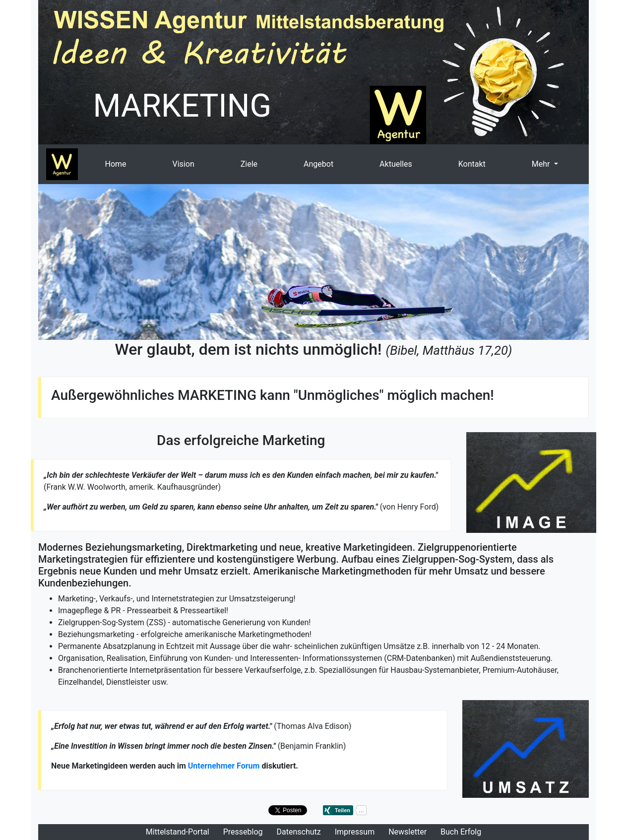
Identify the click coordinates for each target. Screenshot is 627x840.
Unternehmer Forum (224, 766)
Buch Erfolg (461, 832)
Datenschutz (299, 832)
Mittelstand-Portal (178, 832)
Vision (184, 164)
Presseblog (243, 832)
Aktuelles (396, 164)
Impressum (355, 832)
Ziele (249, 164)
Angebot (318, 164)
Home (115, 164)
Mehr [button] (542, 164)
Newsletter (408, 832)
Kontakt (472, 164)
